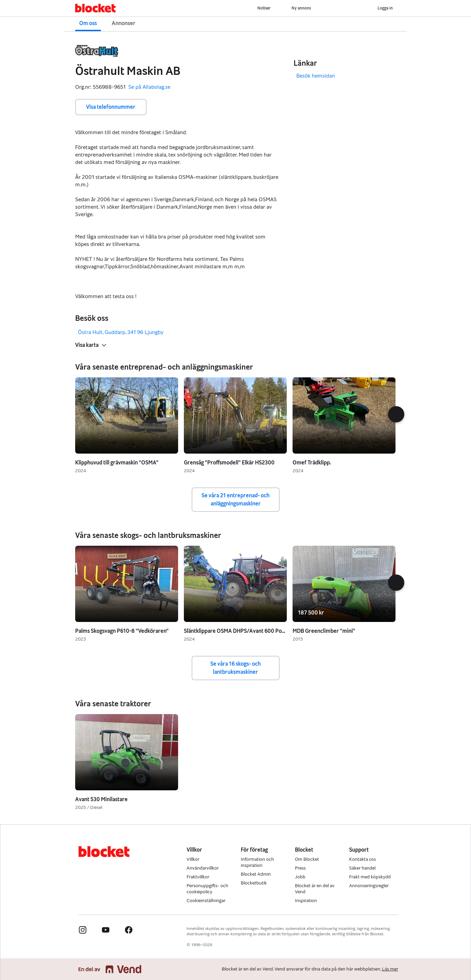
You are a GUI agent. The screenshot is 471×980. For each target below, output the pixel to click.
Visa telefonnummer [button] (111, 107)
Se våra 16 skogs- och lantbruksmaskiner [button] (235, 668)
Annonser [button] (124, 23)
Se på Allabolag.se (149, 87)
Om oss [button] (88, 23)
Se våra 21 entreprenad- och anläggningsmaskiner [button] (235, 499)
